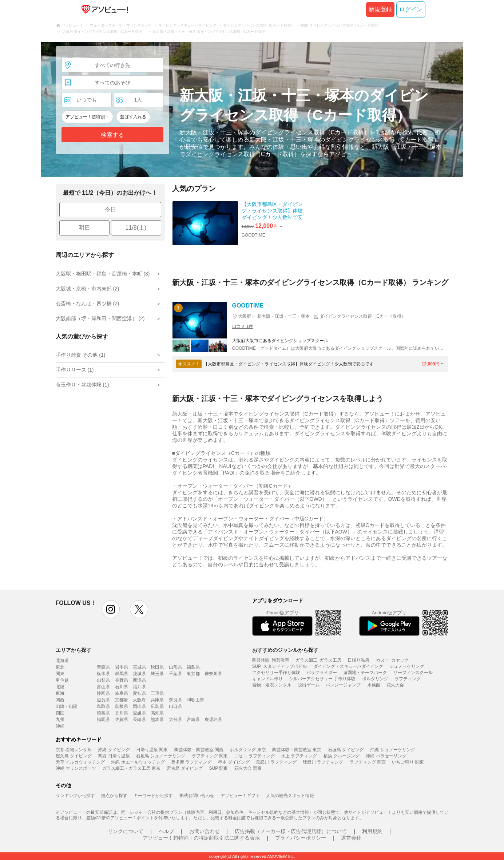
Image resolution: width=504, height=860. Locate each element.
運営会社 (351, 838)
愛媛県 (139, 713)
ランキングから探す (75, 796)
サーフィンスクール (413, 673)
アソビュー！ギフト (240, 796)
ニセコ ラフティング (254, 756)
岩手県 (122, 667)
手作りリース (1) (75, 370)
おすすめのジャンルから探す (285, 650)
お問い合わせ (205, 831)
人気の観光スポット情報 (290, 796)
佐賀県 (122, 720)
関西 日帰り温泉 (114, 756)
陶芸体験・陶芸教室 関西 (199, 750)
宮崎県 (193, 720)
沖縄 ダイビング (114, 750)
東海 (60, 693)
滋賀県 (103, 700)
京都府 (122, 700)
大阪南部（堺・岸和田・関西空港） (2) (100, 318)
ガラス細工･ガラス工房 (318, 660)
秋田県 (157, 667)
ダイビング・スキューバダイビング (348, 666)
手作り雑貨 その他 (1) (81, 355)
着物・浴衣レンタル (272, 685)
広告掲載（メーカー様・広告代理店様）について (291, 831)
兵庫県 (157, 700)
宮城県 (139, 667)
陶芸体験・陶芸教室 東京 (297, 750)
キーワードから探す (153, 796)
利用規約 (372, 831)
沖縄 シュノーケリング (392, 750)
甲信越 (62, 680)
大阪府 (139, 700)
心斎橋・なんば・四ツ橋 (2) (88, 304)
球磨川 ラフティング (323, 762)
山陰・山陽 (67, 706)
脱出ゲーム (309, 685)
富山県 (103, 687)
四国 (60, 713)
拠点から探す (114, 796)
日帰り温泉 (358, 660)
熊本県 (157, 720)
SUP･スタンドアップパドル (280, 666)
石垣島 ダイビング (346, 750)
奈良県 (175, 700)
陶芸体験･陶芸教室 (271, 660)
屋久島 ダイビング (74, 756)
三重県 (157, 693)
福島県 (193, 667)
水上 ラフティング (299, 756)
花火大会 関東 (248, 768)
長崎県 (139, 720)
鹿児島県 (213, 720)
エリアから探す (74, 650)
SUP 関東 (219, 768)
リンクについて (126, 831)
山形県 (175, 667)
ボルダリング (375, 679)
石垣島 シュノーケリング (161, 756)
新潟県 (139, 680)
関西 (60, 700)
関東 (60, 674)
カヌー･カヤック (392, 660)
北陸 (60, 687)
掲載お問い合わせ (197, 796)
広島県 (157, 706)
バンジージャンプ (343, 685)
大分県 (175, 720)
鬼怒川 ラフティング (276, 762)
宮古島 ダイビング (185, 768)
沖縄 (60, 726)
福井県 (139, 687)
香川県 (122, 713)
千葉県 (175, 674)
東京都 (193, 674)
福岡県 (103, 720)
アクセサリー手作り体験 (276, 673)
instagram (111, 609)
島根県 (122, 706)
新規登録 (380, 9)
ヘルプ (166, 831)
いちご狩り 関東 (408, 762)
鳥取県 (103, 706)
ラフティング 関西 (368, 762)
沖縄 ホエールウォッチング (138, 762)
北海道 (62, 661)
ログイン (411, 9)
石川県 (122, 687)
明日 (84, 228)
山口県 (175, 706)
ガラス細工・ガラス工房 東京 (131, 768)
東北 (60, 667)
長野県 (122, 680)
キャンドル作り (267, 679)
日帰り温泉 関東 (152, 750)
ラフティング (408, 679)
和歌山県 (195, 700)
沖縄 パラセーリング (386, 756)
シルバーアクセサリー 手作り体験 (322, 679)
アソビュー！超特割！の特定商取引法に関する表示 (201, 838)
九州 (60, 720)
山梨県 (103, 680)
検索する (112, 135)
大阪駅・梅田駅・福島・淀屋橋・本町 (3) (103, 274)
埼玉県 (157, 674)
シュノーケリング (407, 666)
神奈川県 (213, 674)
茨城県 (139, 674)
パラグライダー (322, 673)
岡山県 (139, 706)
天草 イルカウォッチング (80, 762)
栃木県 (103, 674)
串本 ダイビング (234, 762)
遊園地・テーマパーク (365, 673)
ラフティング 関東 (210, 756)
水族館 (374, 685)
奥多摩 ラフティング (191, 762)
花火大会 (395, 685)
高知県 (157, 713)
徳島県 (103, 713)
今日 (110, 209)
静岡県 (103, 693)
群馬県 (122, 674)
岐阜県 (122, 693)
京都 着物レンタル (74, 750)
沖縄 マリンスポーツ (76, 768)
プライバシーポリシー (301, 838)
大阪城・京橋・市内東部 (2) (88, 289)
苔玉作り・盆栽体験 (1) (82, 385)
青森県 (103, 667)
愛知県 (139, 693)
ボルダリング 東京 (248, 750)
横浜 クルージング (342, 756)
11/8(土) (136, 228)
